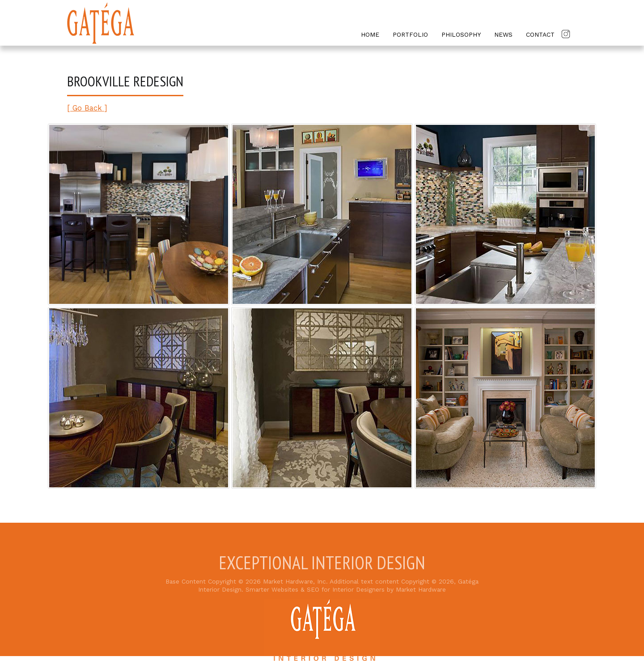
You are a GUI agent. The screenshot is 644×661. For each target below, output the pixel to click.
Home (370, 34)
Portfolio (410, 34)
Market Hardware (421, 589)
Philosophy (461, 34)
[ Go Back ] (87, 108)
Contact (540, 34)
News (503, 34)
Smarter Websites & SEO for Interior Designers (315, 589)
